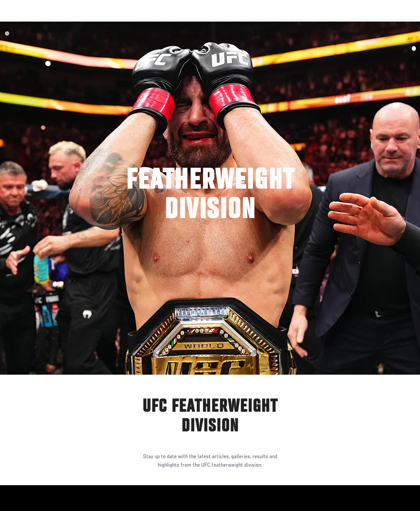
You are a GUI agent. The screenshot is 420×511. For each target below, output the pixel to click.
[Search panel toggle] (399, 25)
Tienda (382, 25)
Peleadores (79, 25)
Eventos (19, 25)
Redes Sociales (325, 25)
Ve (353, 25)
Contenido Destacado (121, 25)
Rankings (47, 25)
